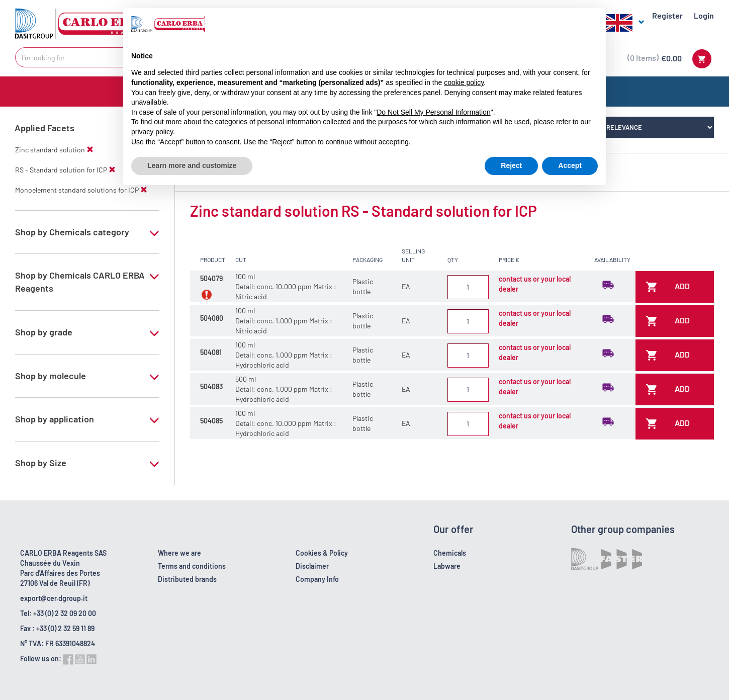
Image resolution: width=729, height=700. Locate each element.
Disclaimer (312, 566)
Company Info (317, 579)
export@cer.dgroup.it (54, 598)
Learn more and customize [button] (192, 165)
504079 (211, 278)
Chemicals (450, 553)
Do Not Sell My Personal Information (433, 112)
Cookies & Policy (322, 553)
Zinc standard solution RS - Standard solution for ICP (363, 211)
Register (667, 15)
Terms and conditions (192, 566)
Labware (447, 566)
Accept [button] (570, 165)
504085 (211, 421)
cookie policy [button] (464, 82)
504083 (211, 386)
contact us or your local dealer (535, 284)
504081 (211, 352)
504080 (212, 318)
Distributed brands (187, 579)
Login (704, 15)
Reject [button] (511, 165)
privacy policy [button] (152, 132)
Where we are (179, 553)
